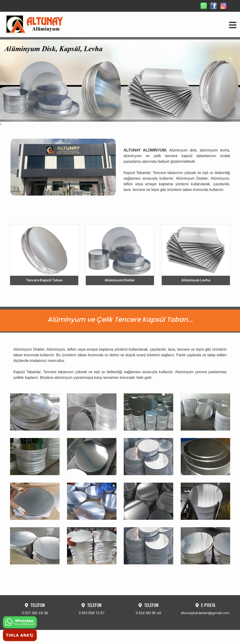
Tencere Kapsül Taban (44, 281)
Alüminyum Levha (196, 281)
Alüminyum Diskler (120, 281)
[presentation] (0, 124)
